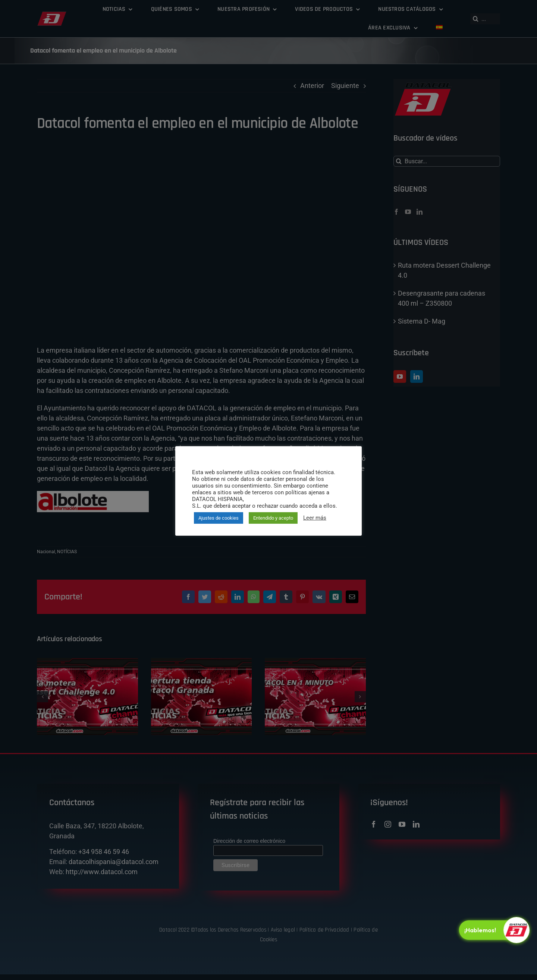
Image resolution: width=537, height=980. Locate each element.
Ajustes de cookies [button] (219, 518)
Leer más (315, 518)
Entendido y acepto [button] (273, 518)
